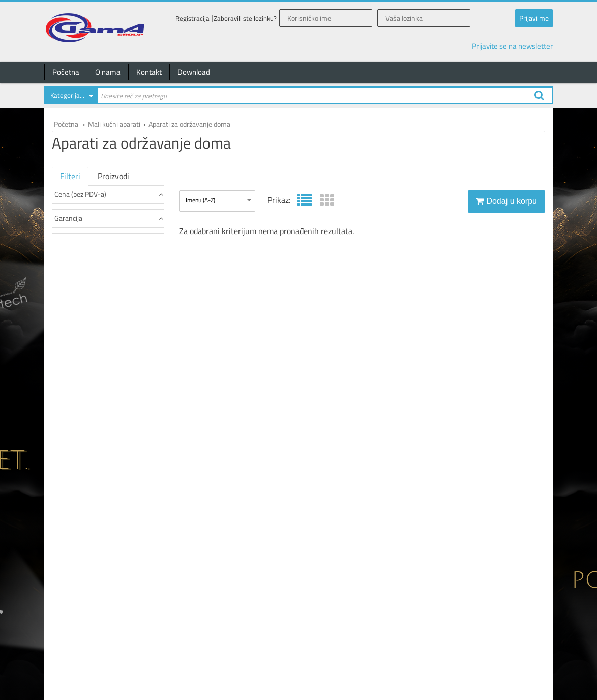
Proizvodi (113, 176)
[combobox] (71, 97)
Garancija (109, 218)
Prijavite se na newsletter (512, 46)
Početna (66, 72)
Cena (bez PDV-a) (109, 194)
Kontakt (149, 72)
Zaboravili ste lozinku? (245, 19)
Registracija (192, 19)
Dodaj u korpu (506, 201)
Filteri (70, 176)
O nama (108, 72)
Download (194, 72)
